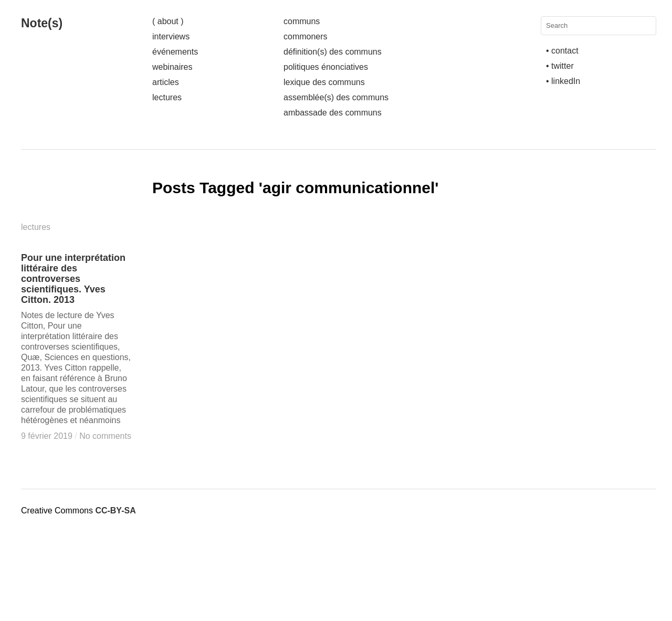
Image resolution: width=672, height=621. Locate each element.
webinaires (172, 67)
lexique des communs (324, 82)
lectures (167, 97)
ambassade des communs (333, 113)
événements (175, 52)
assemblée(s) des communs (336, 97)
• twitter (560, 66)
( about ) (168, 21)
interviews (171, 36)
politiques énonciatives (326, 67)
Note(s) (42, 23)
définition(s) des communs (333, 52)
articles (166, 82)
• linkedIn (563, 81)
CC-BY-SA (115, 511)
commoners (306, 36)
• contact (562, 51)
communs (302, 21)
